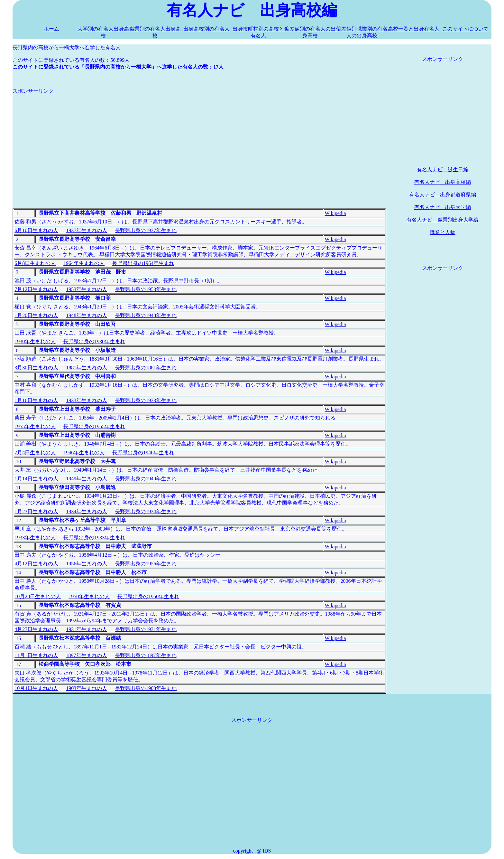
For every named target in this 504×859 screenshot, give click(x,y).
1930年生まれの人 (35, 341)
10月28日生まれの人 (38, 596)
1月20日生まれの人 (36, 315)
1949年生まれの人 (87, 479)
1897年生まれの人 (87, 655)
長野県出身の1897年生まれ (146, 655)
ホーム (51, 29)
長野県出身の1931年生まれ (146, 629)
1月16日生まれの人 (36, 400)
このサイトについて (465, 29)
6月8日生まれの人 (35, 263)
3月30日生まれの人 (36, 368)
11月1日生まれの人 (36, 655)
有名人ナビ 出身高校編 (443, 182)
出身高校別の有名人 (206, 29)
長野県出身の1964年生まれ (143, 263)
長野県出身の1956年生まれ (146, 564)
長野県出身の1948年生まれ (146, 315)
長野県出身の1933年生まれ (146, 400)
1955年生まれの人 (35, 426)
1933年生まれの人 (87, 400)
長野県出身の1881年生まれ (146, 368)
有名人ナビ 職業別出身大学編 (443, 220)
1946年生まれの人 (84, 453)
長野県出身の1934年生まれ (146, 511)
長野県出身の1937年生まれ (146, 230)
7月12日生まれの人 (36, 289)
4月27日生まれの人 (36, 629)
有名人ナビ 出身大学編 (443, 207)
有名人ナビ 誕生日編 (443, 170)
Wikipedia (335, 213)
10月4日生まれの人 (36, 688)
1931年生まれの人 (87, 629)
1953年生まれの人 (87, 289)
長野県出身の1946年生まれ (143, 453)
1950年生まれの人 (89, 596)
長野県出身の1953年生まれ (146, 289)
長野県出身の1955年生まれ (94, 426)
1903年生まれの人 (87, 688)
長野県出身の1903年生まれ (146, 688)
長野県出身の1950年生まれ (148, 596)
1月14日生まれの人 (36, 479)
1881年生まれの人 (87, 368)
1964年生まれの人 (84, 263)
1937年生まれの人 (87, 230)
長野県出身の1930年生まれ (94, 341)
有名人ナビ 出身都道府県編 (443, 195)
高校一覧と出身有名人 (414, 29)
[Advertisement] (199, 140)
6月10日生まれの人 (36, 230)
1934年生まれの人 (87, 511)
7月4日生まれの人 (35, 453)
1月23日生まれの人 (36, 511)
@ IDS (264, 851)
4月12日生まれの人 (36, 564)
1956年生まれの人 (87, 564)
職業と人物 (443, 232)
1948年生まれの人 (87, 315)
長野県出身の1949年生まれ (146, 479)
